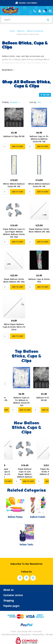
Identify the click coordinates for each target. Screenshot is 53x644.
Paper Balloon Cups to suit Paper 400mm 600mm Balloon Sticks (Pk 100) (14, 233)
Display (5, 102)
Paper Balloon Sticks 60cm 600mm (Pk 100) (14, 280)
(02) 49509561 (35, 11)
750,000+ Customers (26, 3)
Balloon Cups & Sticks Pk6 (39, 280)
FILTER (45, 95)
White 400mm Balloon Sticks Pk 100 (14, 185)
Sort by (33, 102)
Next (48, 383)
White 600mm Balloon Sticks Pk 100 (39, 185)
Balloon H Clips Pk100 (14, 136)
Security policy (38, 634)
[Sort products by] (44, 102)
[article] (15, 392)
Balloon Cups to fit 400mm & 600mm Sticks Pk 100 (39, 139)
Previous (4, 383)
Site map (49, 634)
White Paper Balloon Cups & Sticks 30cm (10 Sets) (14, 327)
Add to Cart (18, 146)
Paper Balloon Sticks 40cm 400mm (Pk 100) (39, 230)
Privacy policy (25, 634)
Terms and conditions (10, 634)
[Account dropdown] (40, 11)
